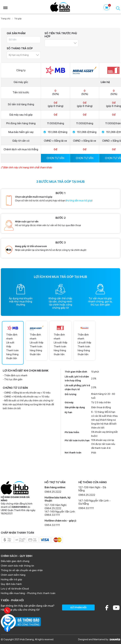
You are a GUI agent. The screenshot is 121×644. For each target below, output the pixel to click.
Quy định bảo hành (11, 584)
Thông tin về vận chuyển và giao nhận (22, 570)
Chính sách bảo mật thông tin (17, 566)
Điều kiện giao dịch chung (15, 561)
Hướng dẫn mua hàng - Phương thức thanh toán (28, 593)
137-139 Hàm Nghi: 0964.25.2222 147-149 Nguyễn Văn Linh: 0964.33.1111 (60, 510)
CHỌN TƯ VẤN (55, 158)
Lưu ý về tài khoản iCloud (15, 589)
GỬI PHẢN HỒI (78, 607)
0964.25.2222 (53, 492)
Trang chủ (6, 19)
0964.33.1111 (52, 525)
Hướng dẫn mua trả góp (79, 201)
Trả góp (18, 19)
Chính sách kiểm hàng (13, 575)
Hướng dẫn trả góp (11, 579)
